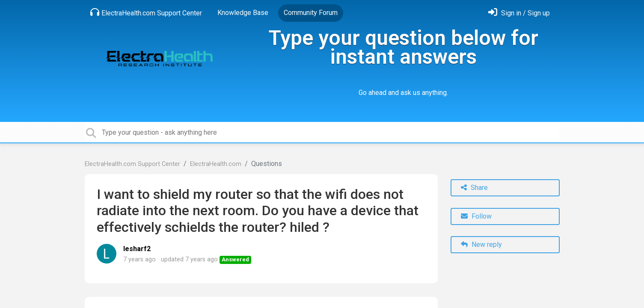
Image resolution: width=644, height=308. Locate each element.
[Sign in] (519, 13)
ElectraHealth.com (216, 164)
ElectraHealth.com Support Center (146, 12)
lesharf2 (137, 249)
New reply (481, 244)
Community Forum (311, 13)
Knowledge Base (243, 13)
